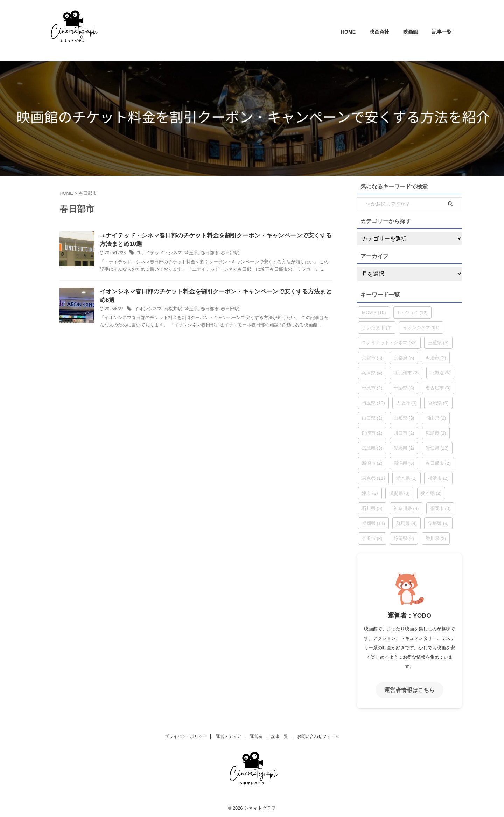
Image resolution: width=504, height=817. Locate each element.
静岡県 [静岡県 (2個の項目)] (404, 538)
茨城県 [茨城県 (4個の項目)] (438, 523)
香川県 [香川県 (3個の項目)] (436, 538)
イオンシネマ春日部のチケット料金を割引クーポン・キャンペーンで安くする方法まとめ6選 (216, 293)
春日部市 (204, 254)
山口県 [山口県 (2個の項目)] (372, 418)
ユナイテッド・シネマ (157, 254)
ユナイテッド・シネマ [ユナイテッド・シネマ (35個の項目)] (389, 343)
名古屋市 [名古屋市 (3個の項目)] (438, 388)
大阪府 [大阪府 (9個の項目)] (407, 403)
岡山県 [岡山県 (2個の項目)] (436, 418)
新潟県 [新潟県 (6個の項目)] (404, 463)
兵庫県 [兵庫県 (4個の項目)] (372, 373)
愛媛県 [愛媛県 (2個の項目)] (404, 448)
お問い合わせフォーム (318, 735)
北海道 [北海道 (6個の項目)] (440, 373)
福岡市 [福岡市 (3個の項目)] (440, 508)
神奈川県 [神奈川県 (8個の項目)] (406, 508)
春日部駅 (223, 254)
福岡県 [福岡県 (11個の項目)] (373, 523)
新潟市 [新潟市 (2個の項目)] (372, 463)
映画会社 (379, 32)
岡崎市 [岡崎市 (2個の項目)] (372, 433)
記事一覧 (442, 32)
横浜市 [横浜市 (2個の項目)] (438, 478)
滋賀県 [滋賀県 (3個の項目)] (400, 493)
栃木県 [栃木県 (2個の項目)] (407, 478)
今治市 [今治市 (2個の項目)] (436, 358)
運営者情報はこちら (409, 689)
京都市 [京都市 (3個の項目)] (372, 358)
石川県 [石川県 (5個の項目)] (372, 508)
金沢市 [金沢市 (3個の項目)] (372, 538)
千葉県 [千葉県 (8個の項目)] (404, 388)
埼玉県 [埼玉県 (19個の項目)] (373, 403)
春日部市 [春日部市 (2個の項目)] (438, 463)
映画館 (411, 32)
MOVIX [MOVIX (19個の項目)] (374, 313)
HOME (348, 32)
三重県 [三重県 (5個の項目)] (438, 343)
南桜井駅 (170, 302)
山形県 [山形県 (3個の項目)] (404, 418)
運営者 (256, 735)
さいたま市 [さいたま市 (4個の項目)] (377, 328)
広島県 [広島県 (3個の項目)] (372, 448)
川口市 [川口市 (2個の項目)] (404, 433)
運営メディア (229, 735)
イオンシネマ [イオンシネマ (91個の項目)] (421, 328)
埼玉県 (187, 254)
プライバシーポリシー (186, 735)
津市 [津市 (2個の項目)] (370, 493)
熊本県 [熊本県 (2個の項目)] (431, 493)
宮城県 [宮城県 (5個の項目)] (438, 403)
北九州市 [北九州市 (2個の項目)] (406, 373)
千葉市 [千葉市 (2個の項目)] (372, 388)
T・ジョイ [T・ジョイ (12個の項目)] (412, 313)
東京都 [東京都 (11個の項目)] (373, 478)
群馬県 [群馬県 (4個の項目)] (407, 523)
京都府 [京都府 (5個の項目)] (404, 358)
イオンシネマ (147, 302)
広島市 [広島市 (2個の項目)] (436, 433)
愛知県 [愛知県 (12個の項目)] (437, 448)
